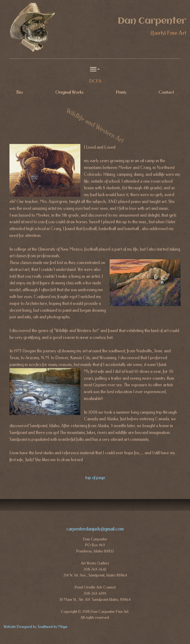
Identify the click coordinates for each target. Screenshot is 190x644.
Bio (20, 92)
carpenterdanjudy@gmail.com (95, 529)
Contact (166, 92)
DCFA (95, 81)
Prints (121, 92)
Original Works (69, 92)
